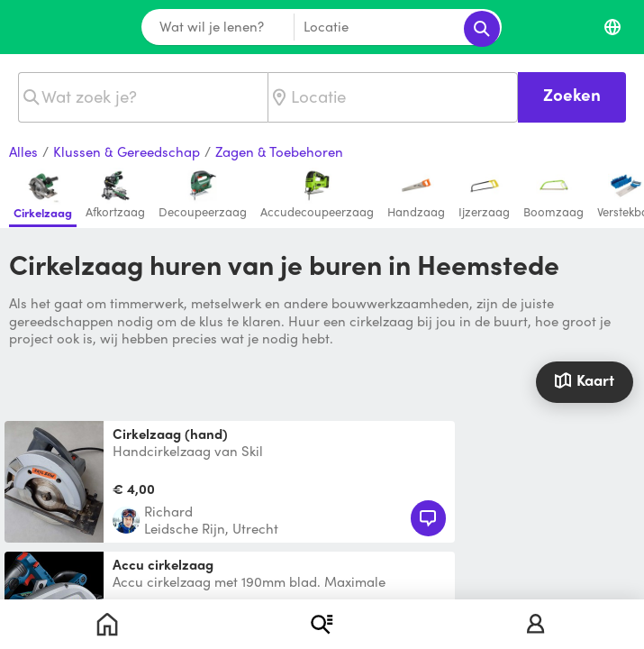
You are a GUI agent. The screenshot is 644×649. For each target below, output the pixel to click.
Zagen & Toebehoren (279, 152)
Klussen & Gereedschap (127, 152)
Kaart (584, 379)
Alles (23, 152)
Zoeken (572, 94)
